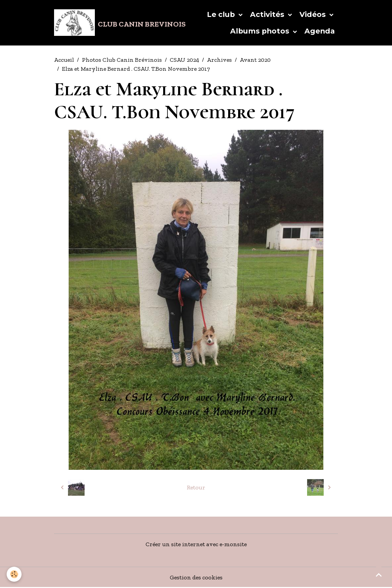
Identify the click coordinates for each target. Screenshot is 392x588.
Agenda (320, 31)
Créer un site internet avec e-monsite (196, 544)
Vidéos (314, 14)
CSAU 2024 (184, 60)
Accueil (64, 60)
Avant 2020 (255, 60)
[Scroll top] (379, 575)
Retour (196, 487)
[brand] (103, 23)
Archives (219, 60)
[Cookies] (14, 574)
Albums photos (261, 31)
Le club (222, 14)
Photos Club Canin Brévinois (122, 60)
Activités (268, 14)
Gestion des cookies (196, 577)
